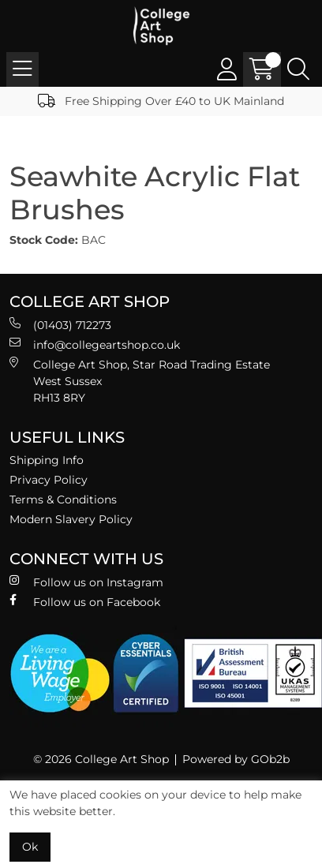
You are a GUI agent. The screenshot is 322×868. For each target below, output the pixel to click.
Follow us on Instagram (86, 582)
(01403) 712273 (60, 325)
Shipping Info (47, 460)
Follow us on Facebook (85, 602)
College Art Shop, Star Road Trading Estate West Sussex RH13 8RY (140, 381)
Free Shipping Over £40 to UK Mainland (161, 101)
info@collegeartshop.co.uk (95, 344)
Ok (30, 847)
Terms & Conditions (63, 499)
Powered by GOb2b (236, 759)
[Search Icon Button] (298, 69)
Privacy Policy (49, 480)
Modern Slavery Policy (71, 519)
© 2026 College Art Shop (101, 759)
